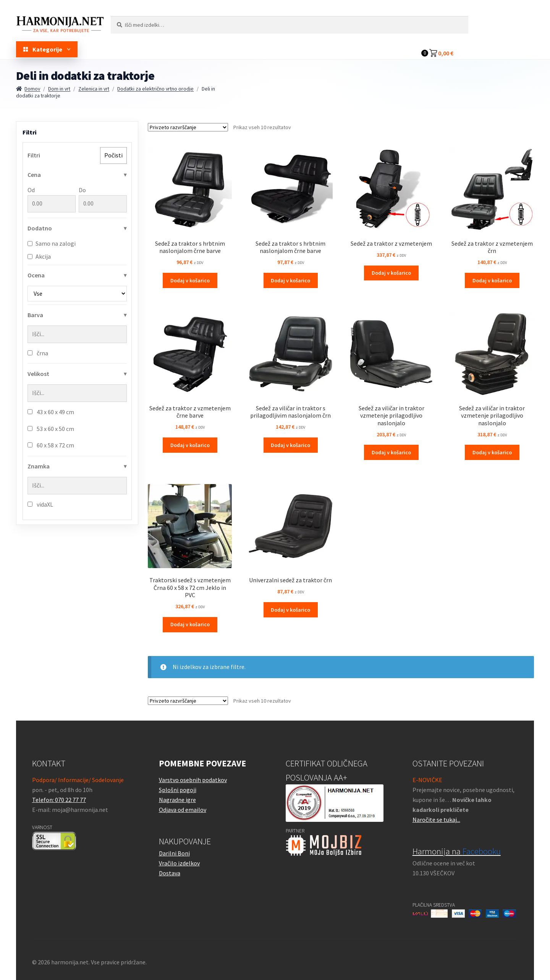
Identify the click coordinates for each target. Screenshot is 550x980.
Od (52, 199)
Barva (35, 315)
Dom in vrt (59, 89)
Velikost (38, 374)
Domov (32, 89)
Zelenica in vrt (94, 89)
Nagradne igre (177, 800)
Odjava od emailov (183, 810)
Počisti (113, 155)
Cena (34, 175)
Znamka (39, 466)
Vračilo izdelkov (179, 863)
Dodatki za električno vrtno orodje (155, 89)
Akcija (39, 256)
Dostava (170, 873)
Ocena (36, 275)
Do (103, 199)
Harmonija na (457, 851)
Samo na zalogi (52, 243)
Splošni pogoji (178, 790)
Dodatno (40, 228)
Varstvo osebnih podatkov (193, 780)
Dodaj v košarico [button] (190, 280)
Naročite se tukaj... (436, 820)
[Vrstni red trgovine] (188, 127)
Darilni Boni (174, 853)
